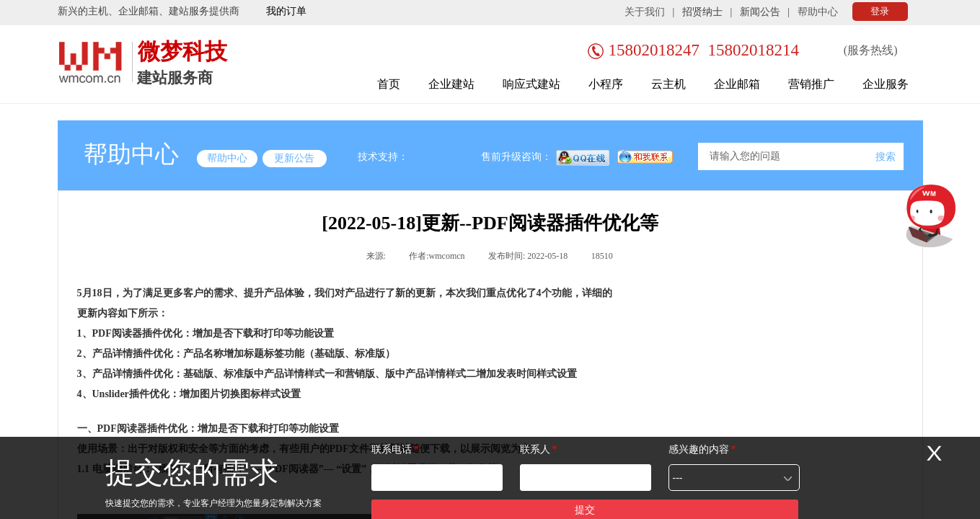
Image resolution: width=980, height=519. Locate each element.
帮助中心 (818, 12)
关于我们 (645, 12)
